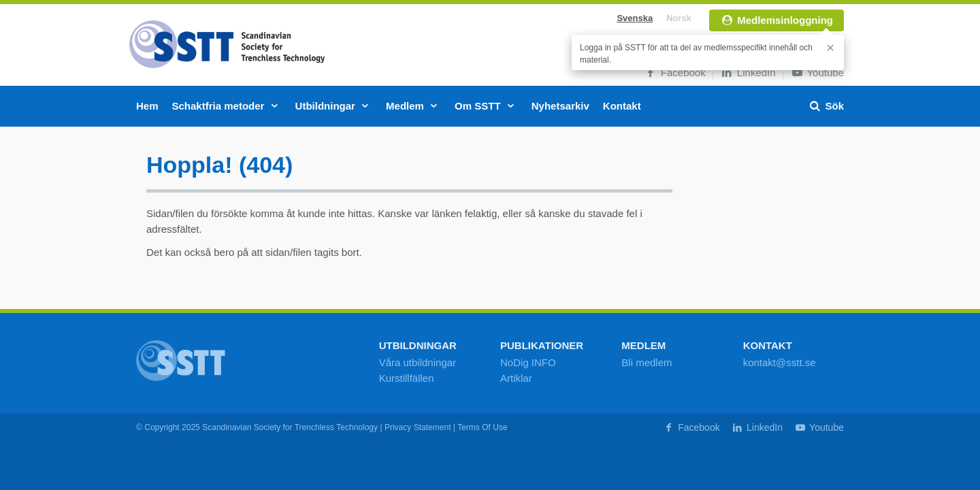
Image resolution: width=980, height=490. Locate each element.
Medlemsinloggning (777, 20)
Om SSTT (486, 106)
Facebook (675, 72)
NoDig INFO (528, 362)
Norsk (679, 18)
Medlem (413, 106)
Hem (147, 106)
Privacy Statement (418, 427)
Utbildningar (334, 106)
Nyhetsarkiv (560, 106)
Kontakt (622, 106)
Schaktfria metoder (227, 106)
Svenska (635, 18)
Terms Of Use (483, 427)
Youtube (817, 72)
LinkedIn (748, 72)
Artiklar (516, 378)
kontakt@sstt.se (780, 362)
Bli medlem (647, 362)
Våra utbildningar (418, 362)
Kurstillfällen (407, 378)
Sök (826, 106)
